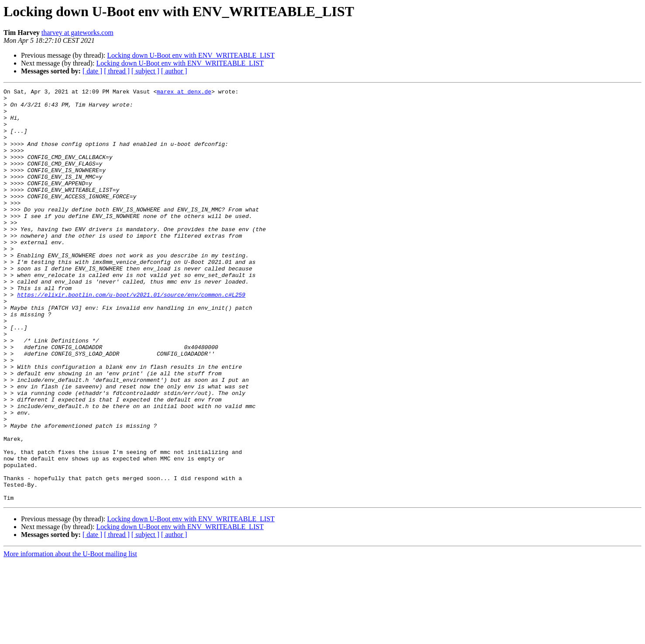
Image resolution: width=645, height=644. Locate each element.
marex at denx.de (184, 93)
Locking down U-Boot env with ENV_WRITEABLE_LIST (191, 55)
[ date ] (92, 71)
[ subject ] (145, 71)
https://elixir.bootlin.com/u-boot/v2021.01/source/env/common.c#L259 (131, 336)
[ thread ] (117, 71)
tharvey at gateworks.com (78, 33)
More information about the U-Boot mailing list (70, 636)
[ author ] (174, 71)
